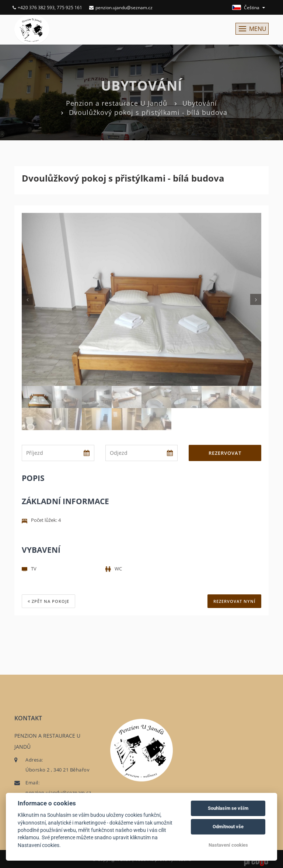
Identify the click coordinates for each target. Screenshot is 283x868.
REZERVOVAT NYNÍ (234, 601)
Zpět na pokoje (48, 601)
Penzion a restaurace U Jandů (117, 103)
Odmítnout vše (228, 827)
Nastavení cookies (228, 845)
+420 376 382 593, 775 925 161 (47, 8)
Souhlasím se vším (228, 808)
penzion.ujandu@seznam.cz (121, 8)
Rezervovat (225, 453)
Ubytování (200, 103)
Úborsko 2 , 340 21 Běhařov (57, 770)
